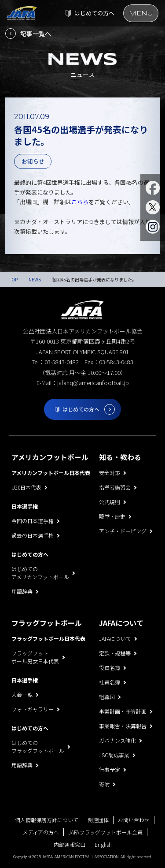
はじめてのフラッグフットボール (38, 746)
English (103, 844)
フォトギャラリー (33, 709)
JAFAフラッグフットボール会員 (105, 832)
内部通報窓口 (70, 844)
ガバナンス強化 (117, 740)
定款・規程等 (115, 653)
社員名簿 (110, 682)
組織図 (107, 697)
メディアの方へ (41, 832)
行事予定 (110, 769)
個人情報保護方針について (47, 820)
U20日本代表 (26, 487)
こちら (80, 202)
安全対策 (110, 473)
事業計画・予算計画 (123, 711)
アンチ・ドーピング (123, 531)
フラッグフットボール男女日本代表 (35, 657)
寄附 (104, 784)
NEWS (35, 279)
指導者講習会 (115, 487)
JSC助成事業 (114, 755)
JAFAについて (115, 638)
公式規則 (110, 502)
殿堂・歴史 (112, 516)
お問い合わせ (134, 820)
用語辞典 (22, 591)
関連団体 (98, 820)
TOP (13, 279)
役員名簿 (110, 668)
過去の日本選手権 (33, 535)
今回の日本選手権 (33, 521)
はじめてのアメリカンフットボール (40, 573)
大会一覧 (22, 694)
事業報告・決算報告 (123, 726)
